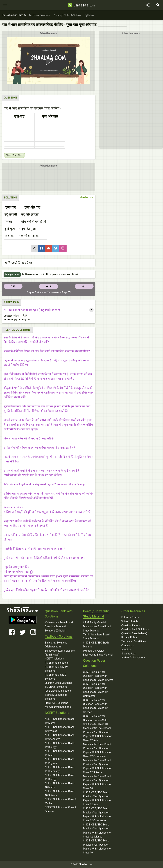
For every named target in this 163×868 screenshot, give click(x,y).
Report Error (12, 275)
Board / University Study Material (96, 614)
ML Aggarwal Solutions (58, 707)
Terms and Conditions (134, 641)
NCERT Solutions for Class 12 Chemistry (60, 737)
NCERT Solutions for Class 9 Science (61, 809)
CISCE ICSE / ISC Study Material (96, 645)
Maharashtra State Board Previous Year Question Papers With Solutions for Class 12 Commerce (97, 750)
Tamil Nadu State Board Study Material (96, 637)
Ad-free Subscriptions (133, 658)
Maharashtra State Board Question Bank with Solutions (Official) (59, 627)
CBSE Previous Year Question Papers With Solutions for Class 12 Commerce (95, 690)
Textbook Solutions (59, 636)
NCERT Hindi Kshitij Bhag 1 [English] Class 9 (32, 310)
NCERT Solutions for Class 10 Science (60, 793)
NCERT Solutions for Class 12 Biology (60, 745)
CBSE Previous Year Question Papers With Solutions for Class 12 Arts (98, 676)
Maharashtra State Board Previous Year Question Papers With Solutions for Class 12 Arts (97, 734)
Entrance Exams (130, 617)
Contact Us (127, 645)
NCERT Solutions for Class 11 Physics (60, 761)
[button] (49, 60)
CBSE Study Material (95, 623)
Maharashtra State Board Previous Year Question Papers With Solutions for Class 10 (97, 782)
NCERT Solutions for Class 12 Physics (60, 729)
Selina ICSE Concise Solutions (56, 697)
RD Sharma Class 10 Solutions (56, 669)
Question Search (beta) (134, 633)
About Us (126, 649)
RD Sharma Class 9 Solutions (56, 677)
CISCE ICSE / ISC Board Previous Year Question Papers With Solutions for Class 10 (97, 847)
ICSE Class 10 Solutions (58, 691)
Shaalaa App (128, 654)
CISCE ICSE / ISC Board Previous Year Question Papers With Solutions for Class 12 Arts (97, 798)
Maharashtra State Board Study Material (97, 628)
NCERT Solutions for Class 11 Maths (60, 753)
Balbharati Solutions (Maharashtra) (56, 645)
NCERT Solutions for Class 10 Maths (60, 785)
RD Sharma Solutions (57, 663)
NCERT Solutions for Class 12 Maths (60, 721)
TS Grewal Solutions (56, 687)
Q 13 (48, 286)
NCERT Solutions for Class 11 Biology (60, 777)
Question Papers (131, 625)
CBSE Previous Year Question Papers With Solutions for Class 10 (95, 720)
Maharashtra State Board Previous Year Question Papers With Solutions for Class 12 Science (97, 766)
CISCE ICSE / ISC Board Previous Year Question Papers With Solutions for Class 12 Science (97, 831)
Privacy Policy (129, 637)
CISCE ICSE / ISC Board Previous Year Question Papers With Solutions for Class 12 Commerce (97, 814)
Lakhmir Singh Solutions (58, 683)
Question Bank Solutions (135, 629)
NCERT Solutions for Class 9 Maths (61, 801)
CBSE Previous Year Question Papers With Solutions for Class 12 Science (95, 706)
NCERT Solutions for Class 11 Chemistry (60, 769)
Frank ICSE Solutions (56, 703)
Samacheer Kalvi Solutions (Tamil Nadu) (60, 653)
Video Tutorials (130, 621)
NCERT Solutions (54, 659)
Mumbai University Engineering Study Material (98, 653)
